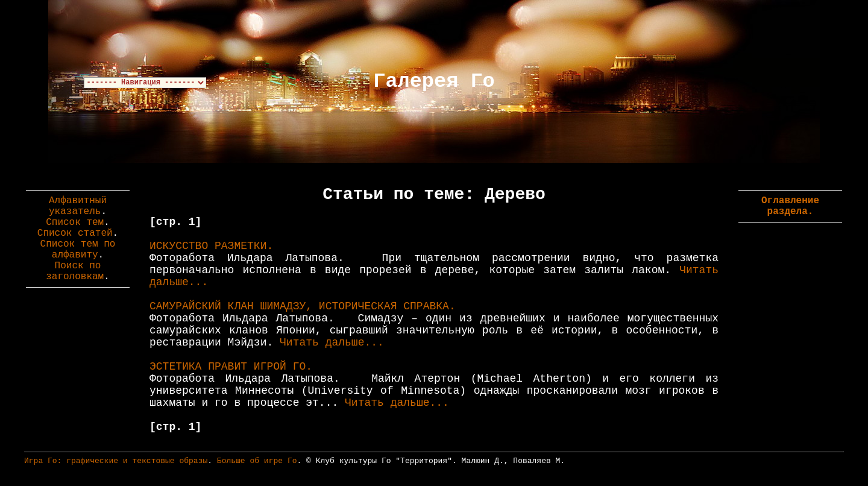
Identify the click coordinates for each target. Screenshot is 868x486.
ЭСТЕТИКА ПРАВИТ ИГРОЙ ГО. (231, 367)
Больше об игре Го (257, 461)
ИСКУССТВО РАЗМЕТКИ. (211, 246)
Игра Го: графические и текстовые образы (116, 461)
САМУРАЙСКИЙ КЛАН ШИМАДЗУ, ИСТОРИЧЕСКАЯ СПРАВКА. (303, 306)
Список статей (75, 233)
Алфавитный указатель (78, 206)
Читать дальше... (332, 342)
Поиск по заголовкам (75, 271)
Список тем (75, 222)
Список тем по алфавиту (78, 250)
